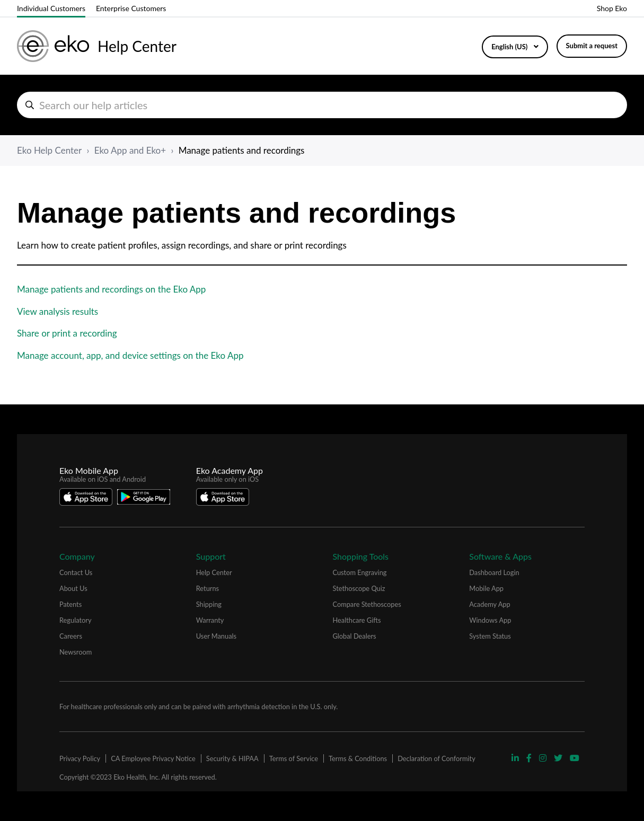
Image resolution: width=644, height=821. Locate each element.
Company (77, 556)
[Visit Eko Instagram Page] (544, 758)
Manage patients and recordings (242, 150)
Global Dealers (355, 636)
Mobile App (486, 588)
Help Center (214, 572)
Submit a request (592, 46)
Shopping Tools (361, 556)
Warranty (210, 620)
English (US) (510, 47)
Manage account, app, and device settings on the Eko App (130, 355)
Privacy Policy (80, 758)
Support (211, 556)
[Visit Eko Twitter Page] (559, 758)
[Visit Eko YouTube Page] (575, 758)
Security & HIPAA (232, 758)
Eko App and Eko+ (130, 150)
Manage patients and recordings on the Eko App (111, 289)
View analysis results (58, 311)
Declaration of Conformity (436, 758)
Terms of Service (294, 758)
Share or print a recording (67, 333)
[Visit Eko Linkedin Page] (516, 758)
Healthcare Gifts (357, 620)
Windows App (490, 620)
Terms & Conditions (358, 758)
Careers (71, 636)
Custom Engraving (360, 572)
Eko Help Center (49, 150)
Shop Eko (612, 8)
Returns (208, 588)
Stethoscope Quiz (359, 588)
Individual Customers (51, 8)
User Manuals (216, 636)
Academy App (489, 604)
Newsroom (76, 652)
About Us (73, 588)
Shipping (209, 604)
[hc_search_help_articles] (322, 105)
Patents (70, 604)
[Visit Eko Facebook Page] (530, 758)
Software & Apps (500, 556)
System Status (490, 636)
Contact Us (76, 572)
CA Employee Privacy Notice (153, 758)
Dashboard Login (494, 572)
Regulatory (76, 620)
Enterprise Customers (131, 8)
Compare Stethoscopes (367, 604)
